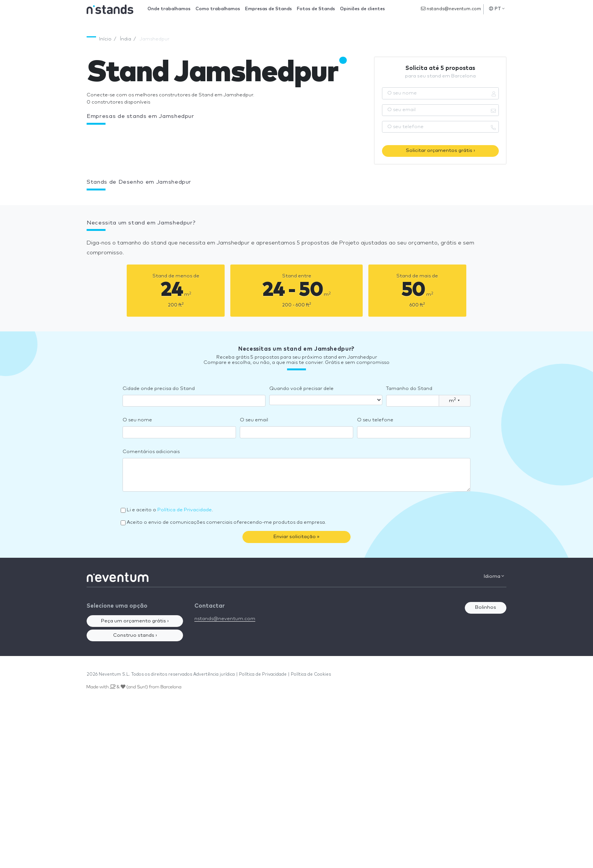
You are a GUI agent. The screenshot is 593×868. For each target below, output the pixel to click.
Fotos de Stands (316, 9)
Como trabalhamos (218, 9)
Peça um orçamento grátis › (135, 621)
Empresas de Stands (269, 9)
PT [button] (497, 9)
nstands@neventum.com (451, 9)
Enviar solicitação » (296, 537)
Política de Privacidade (185, 510)
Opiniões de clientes (362, 9)
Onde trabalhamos (169, 9)
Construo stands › (135, 635)
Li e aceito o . (170, 510)
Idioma (494, 576)
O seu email (254, 420)
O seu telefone (375, 420)
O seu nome (137, 420)
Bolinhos (486, 607)
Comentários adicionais (151, 452)
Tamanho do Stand (409, 389)
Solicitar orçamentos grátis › (440, 151)
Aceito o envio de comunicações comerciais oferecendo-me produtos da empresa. (226, 522)
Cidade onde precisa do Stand (159, 389)
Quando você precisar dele (301, 389)
